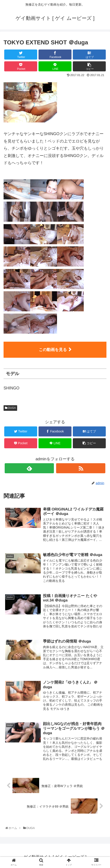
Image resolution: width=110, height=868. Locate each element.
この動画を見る (53, 350)
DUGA (10, 408)
